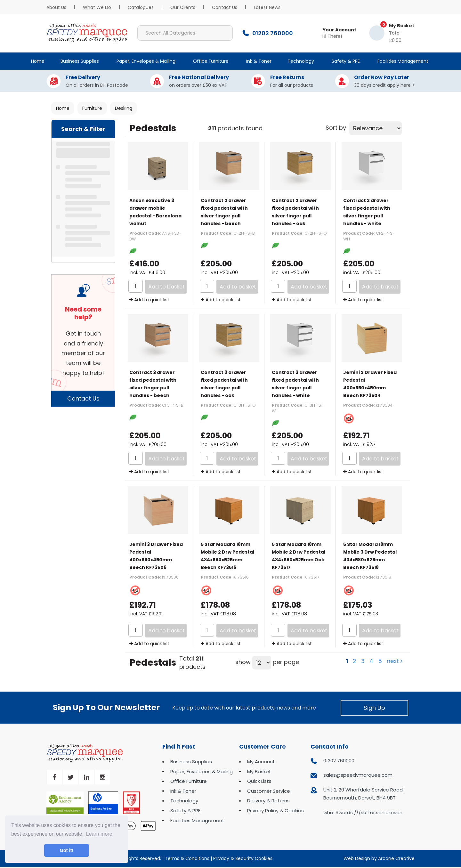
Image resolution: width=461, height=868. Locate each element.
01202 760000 (339, 761)
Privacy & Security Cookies (243, 858)
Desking (124, 108)
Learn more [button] (99, 834)
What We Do (97, 7)
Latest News (267, 7)
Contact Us (225, 7)
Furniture (92, 108)
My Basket (259, 771)
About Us (56, 7)
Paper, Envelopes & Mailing (146, 61)
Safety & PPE (346, 61)
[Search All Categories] (185, 33)
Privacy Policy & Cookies (275, 811)
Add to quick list (149, 300)
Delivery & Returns (268, 801)
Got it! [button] (67, 850)
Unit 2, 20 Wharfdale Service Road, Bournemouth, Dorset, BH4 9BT (364, 794)
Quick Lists (259, 781)
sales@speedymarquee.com (358, 775)
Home (38, 61)
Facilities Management (403, 61)
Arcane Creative (396, 858)
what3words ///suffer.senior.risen (363, 812)
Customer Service (269, 791)
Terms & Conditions (187, 858)
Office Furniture (211, 61)
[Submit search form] (225, 33)
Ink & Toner (259, 61)
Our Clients (183, 7)
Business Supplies (80, 61)
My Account (261, 762)
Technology (301, 61)
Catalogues (141, 7)
